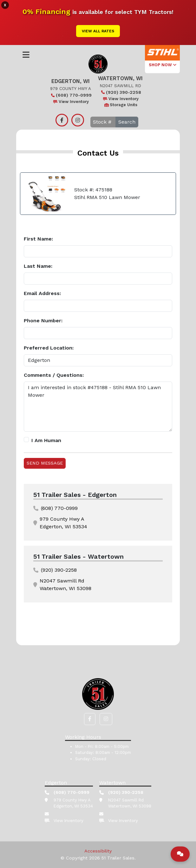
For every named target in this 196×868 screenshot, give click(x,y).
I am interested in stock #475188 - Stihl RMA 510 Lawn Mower (98, 407)
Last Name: (38, 266)
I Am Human (46, 440)
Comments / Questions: (54, 375)
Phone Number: (43, 321)
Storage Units (120, 105)
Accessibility (98, 851)
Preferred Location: (49, 348)
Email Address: (42, 293)
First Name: (38, 239)
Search (127, 122)
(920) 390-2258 (120, 92)
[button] (90, 719)
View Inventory (71, 102)
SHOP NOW (163, 65)
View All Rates (98, 31)
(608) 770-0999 (71, 95)
